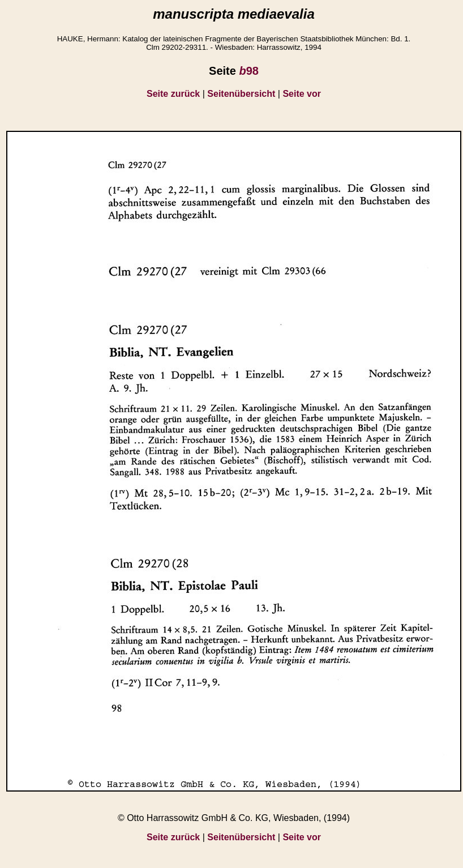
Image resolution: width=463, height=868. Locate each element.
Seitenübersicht (241, 94)
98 (248, 71)
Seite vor (302, 94)
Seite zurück (173, 94)
